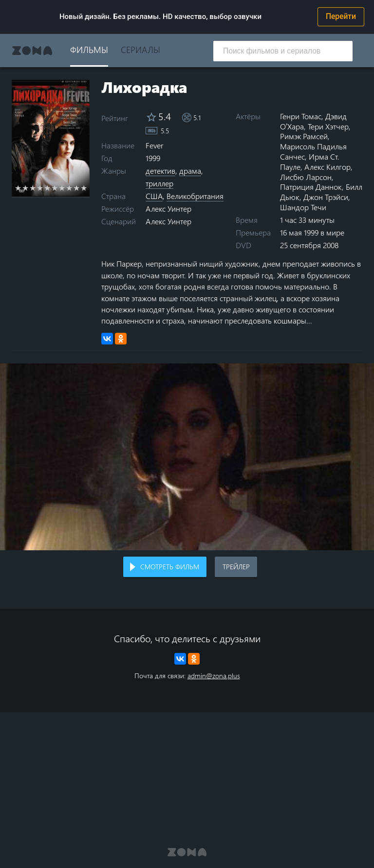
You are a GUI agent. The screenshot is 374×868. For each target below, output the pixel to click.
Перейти (341, 17)
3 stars (33, 188)
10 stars (84, 188)
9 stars (77, 188)
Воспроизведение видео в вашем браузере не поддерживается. (187, 457)
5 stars (47, 188)
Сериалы (140, 49)
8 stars (69, 188)
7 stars (62, 188)
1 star (18, 188)
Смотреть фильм (170, 567)
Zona (32, 51)
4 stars (40, 188)
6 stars (55, 188)
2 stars (26, 188)
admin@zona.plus (214, 676)
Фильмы (89, 49)
